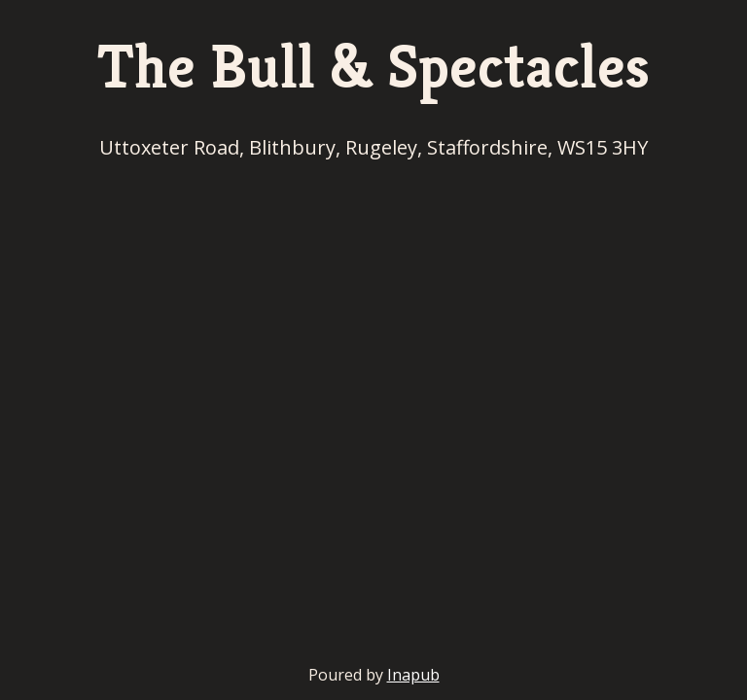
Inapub (413, 675)
